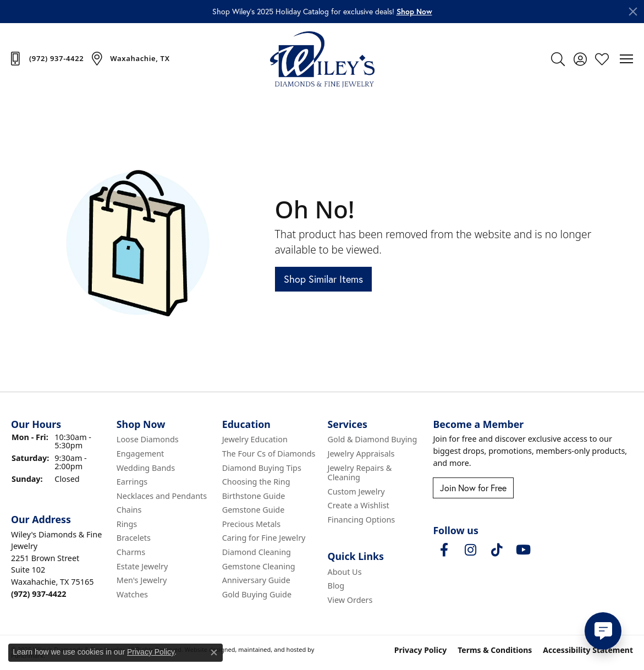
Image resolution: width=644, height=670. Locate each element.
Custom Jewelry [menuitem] (356, 492)
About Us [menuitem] (345, 572)
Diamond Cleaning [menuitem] (257, 552)
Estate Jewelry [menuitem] (142, 567)
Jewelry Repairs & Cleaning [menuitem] (360, 473)
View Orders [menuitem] (350, 600)
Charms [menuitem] (131, 552)
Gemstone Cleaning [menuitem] (259, 567)
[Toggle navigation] (626, 59)
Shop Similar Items (323, 279)
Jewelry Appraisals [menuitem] (361, 454)
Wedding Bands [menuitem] (146, 468)
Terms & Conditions (495, 651)
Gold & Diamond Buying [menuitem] (373, 440)
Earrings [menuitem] (132, 482)
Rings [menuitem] (127, 524)
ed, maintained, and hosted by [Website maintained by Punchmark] (271, 650)
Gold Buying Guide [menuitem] (257, 595)
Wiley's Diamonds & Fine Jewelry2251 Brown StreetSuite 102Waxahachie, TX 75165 (56, 564)
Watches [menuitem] (132, 595)
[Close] (633, 12)
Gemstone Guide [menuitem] (254, 510)
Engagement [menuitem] (140, 454)
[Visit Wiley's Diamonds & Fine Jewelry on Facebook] (444, 551)
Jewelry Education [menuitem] (255, 440)
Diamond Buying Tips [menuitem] (262, 468)
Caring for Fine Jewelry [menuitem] (264, 539)
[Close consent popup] (214, 652)
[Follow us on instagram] (470, 551)
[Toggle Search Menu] (558, 59)
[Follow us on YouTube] (523, 551)
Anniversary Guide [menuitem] (256, 581)
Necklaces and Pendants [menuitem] (162, 496)
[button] (414, 12)
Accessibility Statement (588, 651)
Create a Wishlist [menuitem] (359, 506)
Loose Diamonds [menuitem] (148, 440)
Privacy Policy (420, 651)
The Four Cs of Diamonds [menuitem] (269, 454)
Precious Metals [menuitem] (251, 524)
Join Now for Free (473, 488)
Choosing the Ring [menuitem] (256, 482)
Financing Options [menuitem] (362, 520)
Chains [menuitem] (129, 510)
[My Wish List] (602, 59)
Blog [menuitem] (336, 586)
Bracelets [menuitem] (134, 539)
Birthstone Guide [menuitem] (254, 496)
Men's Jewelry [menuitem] (142, 581)
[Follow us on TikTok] (497, 551)
